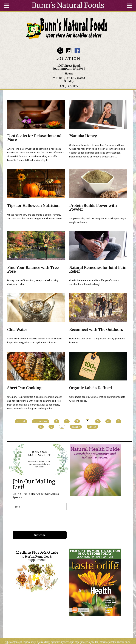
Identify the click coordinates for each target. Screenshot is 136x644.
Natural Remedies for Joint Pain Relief (98, 269)
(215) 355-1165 (69, 86)
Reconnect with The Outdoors (96, 330)
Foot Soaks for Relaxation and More (34, 138)
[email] (40, 507)
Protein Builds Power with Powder (93, 207)
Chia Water (17, 330)
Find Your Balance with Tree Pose (33, 269)
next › (76, 427)
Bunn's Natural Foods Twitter (60, 51)
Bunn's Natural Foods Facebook (77, 51)
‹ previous (41, 421)
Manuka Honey (83, 136)
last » (92, 427)
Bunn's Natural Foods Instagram (69, 51)
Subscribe (40, 535)
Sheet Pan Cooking (24, 388)
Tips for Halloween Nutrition (33, 206)
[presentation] (40, 521)
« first (21, 421)
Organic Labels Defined (91, 388)
